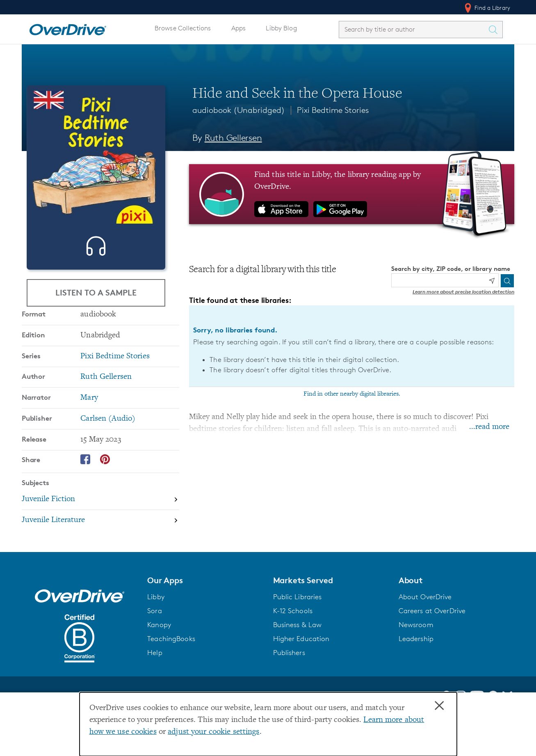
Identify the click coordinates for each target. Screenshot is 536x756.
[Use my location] (492, 281)
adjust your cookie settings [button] (213, 732)
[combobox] (413, 29)
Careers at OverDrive (432, 637)
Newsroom (416, 651)
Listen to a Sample (96, 293)
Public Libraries (298, 623)
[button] (205, 607)
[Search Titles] (495, 30)
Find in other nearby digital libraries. (352, 394)
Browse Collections (183, 28)
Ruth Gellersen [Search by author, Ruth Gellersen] (233, 138)
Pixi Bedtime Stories (333, 110)
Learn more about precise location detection (463, 292)
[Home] (68, 28)
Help (155, 679)
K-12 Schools (293, 637)
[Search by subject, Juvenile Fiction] (100, 526)
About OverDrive (425, 623)
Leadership (416, 665)
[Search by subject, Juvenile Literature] (100, 546)
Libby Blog (281, 28)
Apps (239, 28)
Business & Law (298, 651)
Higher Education (301, 665)
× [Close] (439, 706)
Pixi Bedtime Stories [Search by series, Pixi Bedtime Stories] (115, 383)
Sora (155, 637)
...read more (489, 427)
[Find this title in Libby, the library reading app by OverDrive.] (352, 194)
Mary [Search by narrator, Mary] (89, 424)
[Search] (507, 281)
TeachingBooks (171, 665)
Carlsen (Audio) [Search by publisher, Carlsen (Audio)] (108, 445)
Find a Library (487, 8)
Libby (156, 623)
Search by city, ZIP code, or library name (451, 269)
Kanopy (159, 651)
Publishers (289, 679)
